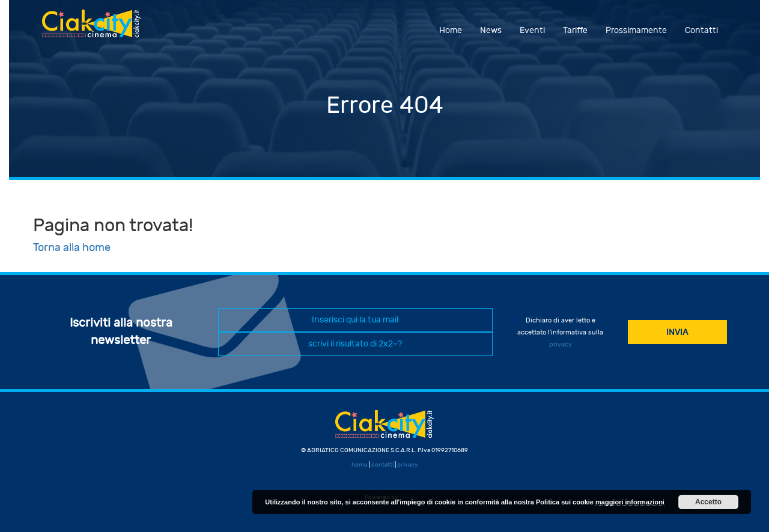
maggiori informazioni (630, 502)
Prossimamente (636, 30)
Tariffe (575, 30)
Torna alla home (72, 248)
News (491, 30)
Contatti (701, 30)
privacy (561, 344)
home (360, 465)
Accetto (708, 502)
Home (451, 30)
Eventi (532, 30)
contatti (382, 465)
